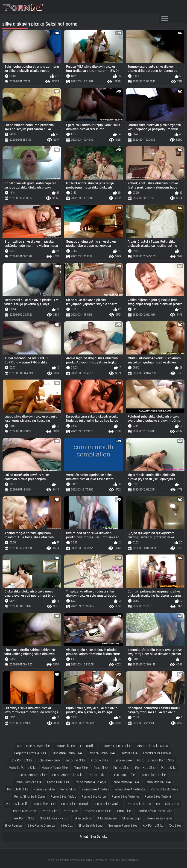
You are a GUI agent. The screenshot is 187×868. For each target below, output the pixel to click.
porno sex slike (44, 789)
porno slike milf (16, 804)
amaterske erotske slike (33, 746)
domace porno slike (101, 753)
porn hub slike (145, 768)
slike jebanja (131, 818)
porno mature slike (158, 782)
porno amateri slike (33, 775)
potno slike (50, 811)
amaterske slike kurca (153, 746)
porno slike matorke (125, 797)
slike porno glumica (41, 826)
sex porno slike (24, 818)
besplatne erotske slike (30, 753)
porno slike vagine (108, 804)
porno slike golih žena (30, 797)
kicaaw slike (99, 760)
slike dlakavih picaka (54, 818)
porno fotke (97, 775)
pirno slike (81, 768)
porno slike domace (164, 789)
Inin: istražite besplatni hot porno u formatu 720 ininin (85, 860)
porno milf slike (18, 789)
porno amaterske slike (68, 775)
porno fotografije (123, 775)
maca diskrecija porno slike (156, 760)
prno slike (124, 811)
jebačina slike (75, 760)
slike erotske (83, 818)
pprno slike (71, 811)
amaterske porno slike (116, 746)
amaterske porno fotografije (75, 746)
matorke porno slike (23, 768)
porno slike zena (25, 811)
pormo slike (121, 768)
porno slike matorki (158, 797)
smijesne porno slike (123, 826)
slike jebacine (107, 818)
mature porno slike (55, 768)
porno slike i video (63, 797)
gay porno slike (22, 760)
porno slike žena (168, 804)
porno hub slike (58, 782)
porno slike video (139, 804)
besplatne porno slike (67, 753)
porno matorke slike (125, 782)
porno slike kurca (94, 797)
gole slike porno (49, 760)
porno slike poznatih (75, 804)
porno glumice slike (28, 782)
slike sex (67, 826)
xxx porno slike (153, 826)
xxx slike (175, 826)
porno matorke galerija (91, 782)
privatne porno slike (98, 811)
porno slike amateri (95, 789)
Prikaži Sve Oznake (93, 837)
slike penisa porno (159, 818)
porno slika (68, 789)
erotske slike (129, 753)
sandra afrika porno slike (154, 811)
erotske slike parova (157, 753)
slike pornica (13, 826)
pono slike (101, 768)
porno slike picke (44, 804)
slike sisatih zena (91, 826)
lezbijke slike (123, 760)
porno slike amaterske (130, 789)
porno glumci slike (153, 775)
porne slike (169, 768)
